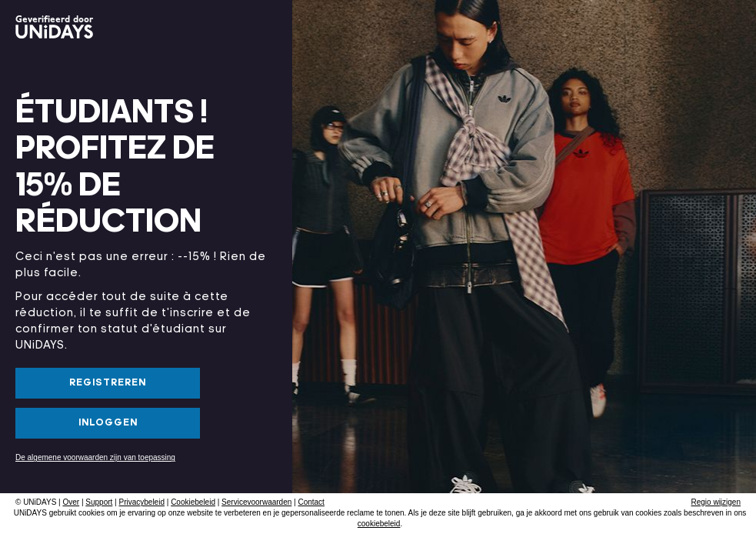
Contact (311, 502)
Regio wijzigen (716, 502)
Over (71, 502)
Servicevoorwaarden (256, 502)
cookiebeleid (379, 524)
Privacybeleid (141, 502)
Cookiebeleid (193, 502)
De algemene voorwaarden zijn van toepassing (95, 457)
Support (99, 502)
